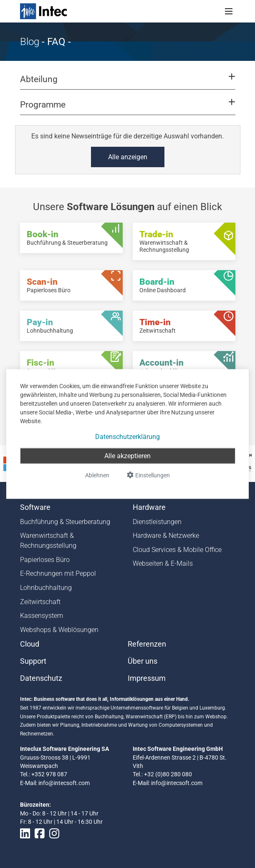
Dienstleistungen (157, 522)
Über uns (143, 661)
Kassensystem (42, 616)
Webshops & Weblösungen (59, 630)
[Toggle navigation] (229, 11)
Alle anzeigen (128, 157)
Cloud (30, 644)
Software (35, 507)
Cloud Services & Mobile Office (177, 550)
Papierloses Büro (45, 560)
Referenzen (147, 644)
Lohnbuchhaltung (46, 588)
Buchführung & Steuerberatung (65, 522)
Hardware (149, 507)
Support (33, 661)
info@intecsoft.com (64, 783)
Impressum (147, 678)
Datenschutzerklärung (127, 437)
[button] (127, 83)
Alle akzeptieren (127, 456)
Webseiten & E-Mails (163, 563)
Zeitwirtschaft (40, 602)
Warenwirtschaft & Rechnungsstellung (48, 541)
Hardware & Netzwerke (166, 536)
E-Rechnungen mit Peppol (58, 573)
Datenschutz (41, 678)
